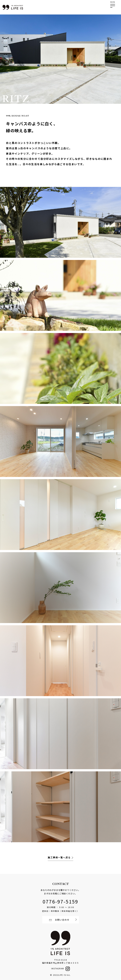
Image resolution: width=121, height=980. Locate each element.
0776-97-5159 (60, 901)
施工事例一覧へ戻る (60, 858)
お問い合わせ (62, 920)
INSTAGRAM (58, 968)
